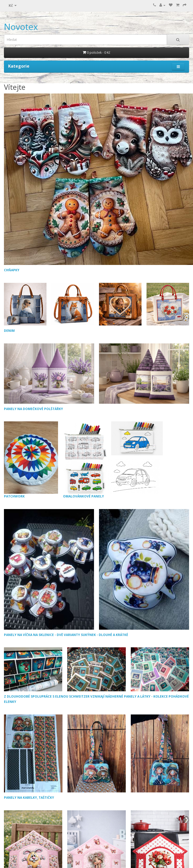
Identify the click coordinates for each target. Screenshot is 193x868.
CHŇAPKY (12, 270)
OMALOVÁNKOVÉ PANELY (113, 460)
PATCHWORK (31, 460)
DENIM (9, 331)
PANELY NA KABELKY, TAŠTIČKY (29, 798)
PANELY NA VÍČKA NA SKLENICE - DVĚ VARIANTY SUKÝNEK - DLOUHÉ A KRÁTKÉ (66, 635)
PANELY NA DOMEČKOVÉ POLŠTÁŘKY (33, 409)
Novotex (21, 27)
